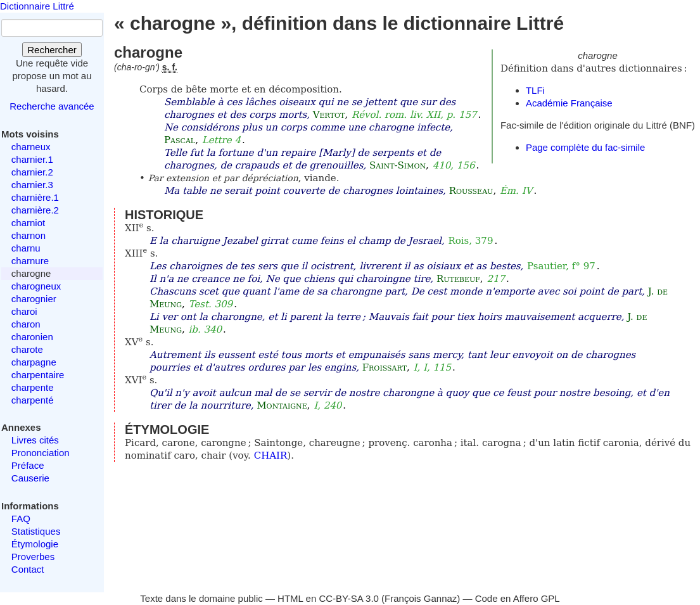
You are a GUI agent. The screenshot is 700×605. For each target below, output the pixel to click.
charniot (28, 223)
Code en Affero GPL (518, 598)
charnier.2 (32, 172)
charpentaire (38, 375)
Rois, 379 (470, 241)
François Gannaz (421, 598)
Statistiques (36, 531)
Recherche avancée (52, 106)
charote (27, 349)
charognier (34, 299)
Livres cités (35, 440)
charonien (32, 337)
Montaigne (282, 405)
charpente (33, 387)
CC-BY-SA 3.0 (349, 598)
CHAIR (271, 455)
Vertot (329, 115)
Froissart (385, 367)
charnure (30, 261)
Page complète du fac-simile (585, 147)
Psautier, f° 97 (561, 266)
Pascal (180, 140)
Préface (28, 465)
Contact (28, 569)
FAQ (21, 519)
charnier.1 (32, 159)
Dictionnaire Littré (37, 6)
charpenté (33, 400)
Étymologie (35, 544)
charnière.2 (35, 210)
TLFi (535, 90)
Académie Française (569, 103)
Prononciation (41, 453)
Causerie (30, 478)
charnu (26, 248)
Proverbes (33, 557)
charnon (29, 235)
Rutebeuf (458, 279)
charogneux (36, 286)
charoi (24, 311)
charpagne (34, 362)
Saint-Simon (398, 165)
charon (26, 324)
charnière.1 (35, 197)
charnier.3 (32, 185)
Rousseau (471, 191)
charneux (31, 147)
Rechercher (52, 50)
